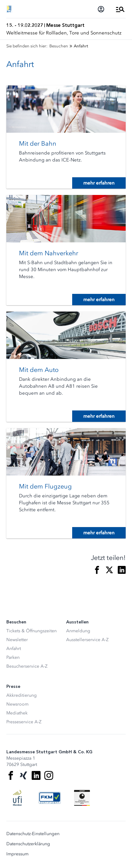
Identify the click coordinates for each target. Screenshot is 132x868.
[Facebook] (11, 775)
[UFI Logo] (17, 798)
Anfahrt (14, 649)
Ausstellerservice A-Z (87, 640)
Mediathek (17, 713)
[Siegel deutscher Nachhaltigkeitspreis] (82, 798)
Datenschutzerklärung (28, 844)
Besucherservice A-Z (27, 666)
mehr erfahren (99, 183)
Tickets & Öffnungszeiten (31, 631)
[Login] (101, 9)
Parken (13, 657)
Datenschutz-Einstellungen (33, 834)
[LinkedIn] (36, 775)
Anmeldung (78, 631)
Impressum (17, 854)
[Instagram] (49, 775)
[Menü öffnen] (120, 9)
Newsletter (17, 640)
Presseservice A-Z (24, 722)
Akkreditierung (22, 695)
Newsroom (17, 704)
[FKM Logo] (50, 798)
